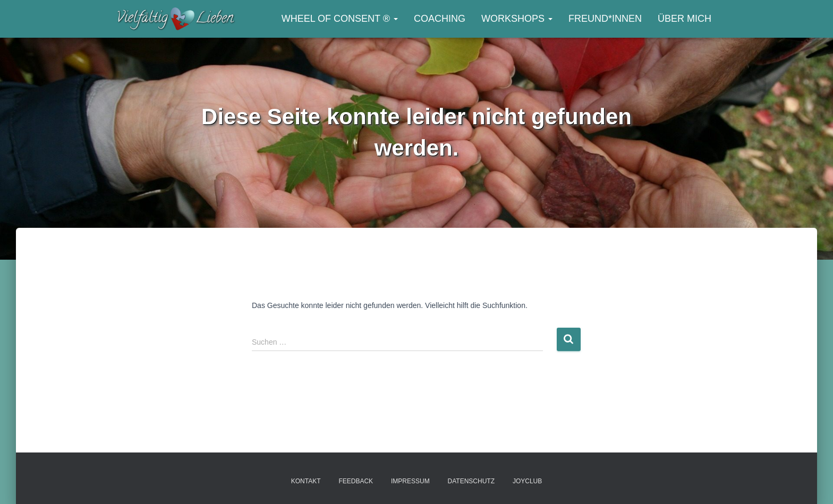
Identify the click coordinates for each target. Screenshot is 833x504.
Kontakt (306, 481)
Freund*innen (605, 19)
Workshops (517, 19)
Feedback (356, 481)
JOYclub (527, 481)
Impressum (410, 481)
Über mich (685, 19)
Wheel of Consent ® (340, 19)
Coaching (440, 19)
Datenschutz (471, 481)
